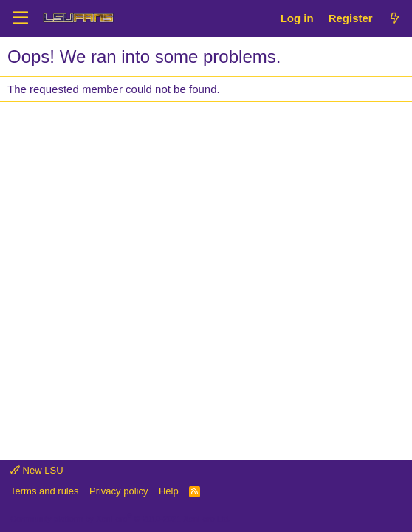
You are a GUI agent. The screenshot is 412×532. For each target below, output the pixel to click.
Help (169, 491)
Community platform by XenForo (120, 519)
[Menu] (20, 18)
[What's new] (395, 18)
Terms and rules (44, 491)
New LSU (37, 470)
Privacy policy (119, 491)
